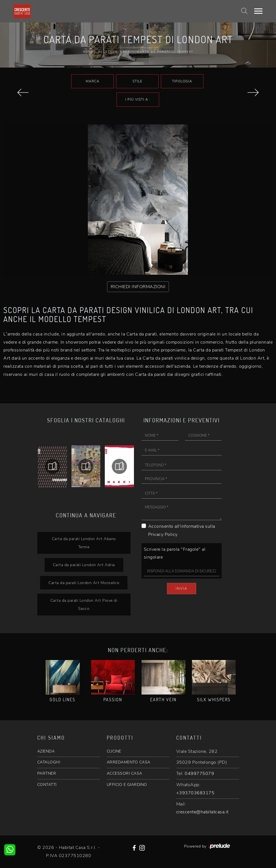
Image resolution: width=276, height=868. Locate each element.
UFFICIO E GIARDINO (127, 785)
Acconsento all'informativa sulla (182, 530)
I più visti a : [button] (138, 99)
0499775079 (199, 774)
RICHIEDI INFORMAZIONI (138, 287)
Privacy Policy (163, 534)
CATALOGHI (49, 762)
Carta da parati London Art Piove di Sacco (84, 604)
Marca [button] (93, 81)
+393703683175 (195, 793)
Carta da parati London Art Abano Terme (84, 543)
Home (88, 52)
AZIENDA (46, 751)
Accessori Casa (114, 52)
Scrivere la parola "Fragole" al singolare (175, 553)
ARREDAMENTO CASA (129, 762)
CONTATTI (47, 785)
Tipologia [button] (182, 81)
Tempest (185, 52)
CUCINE (114, 751)
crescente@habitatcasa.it (202, 812)
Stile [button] (137, 81)
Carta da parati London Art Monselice (84, 583)
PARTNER (47, 773)
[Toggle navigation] (258, 11)
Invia (182, 589)
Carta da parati (154, 52)
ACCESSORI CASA (125, 773)
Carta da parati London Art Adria (84, 565)
